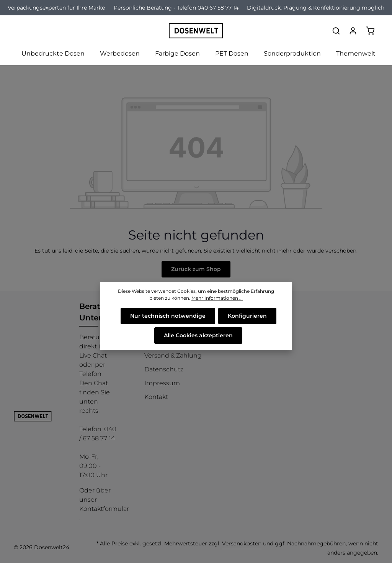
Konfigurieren (247, 316)
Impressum (162, 383)
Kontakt (156, 397)
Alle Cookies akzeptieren (198, 335)
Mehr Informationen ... (217, 298)
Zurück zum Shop (196, 269)
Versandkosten (242, 543)
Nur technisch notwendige (168, 316)
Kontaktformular (104, 509)
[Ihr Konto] (353, 31)
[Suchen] (336, 31)
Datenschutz (164, 369)
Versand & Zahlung (173, 355)
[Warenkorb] (370, 31)
